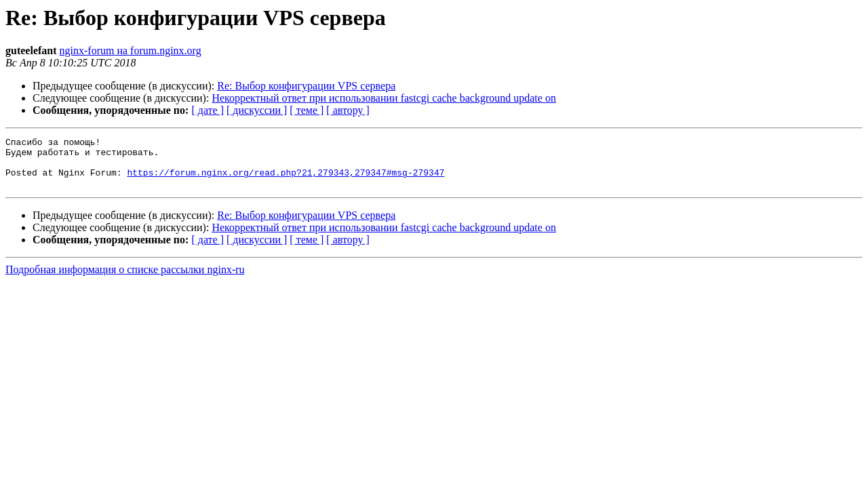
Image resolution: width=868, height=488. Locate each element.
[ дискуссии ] (257, 110)
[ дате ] (208, 110)
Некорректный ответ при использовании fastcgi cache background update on (384, 98)
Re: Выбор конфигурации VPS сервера (306, 86)
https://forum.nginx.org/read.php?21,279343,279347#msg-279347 (285, 180)
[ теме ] (307, 110)
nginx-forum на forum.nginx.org (131, 50)
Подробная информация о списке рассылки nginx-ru (125, 280)
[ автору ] (348, 110)
